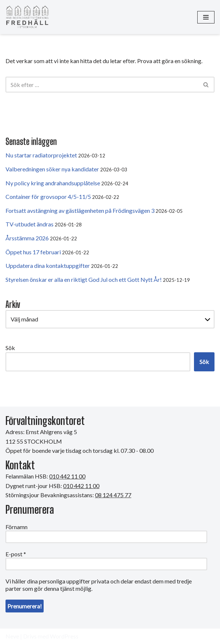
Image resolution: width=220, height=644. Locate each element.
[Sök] (102, 85)
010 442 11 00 (81, 486)
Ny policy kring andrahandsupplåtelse (53, 183)
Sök (10, 348)
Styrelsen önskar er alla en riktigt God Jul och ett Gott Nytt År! (84, 279)
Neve (12, 636)
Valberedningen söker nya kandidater (52, 169)
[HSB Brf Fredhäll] (27, 17)
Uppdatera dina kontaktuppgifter (48, 265)
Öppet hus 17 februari (33, 252)
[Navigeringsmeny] (206, 17)
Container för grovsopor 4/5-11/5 (48, 197)
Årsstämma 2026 (27, 238)
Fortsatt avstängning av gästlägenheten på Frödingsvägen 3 (80, 210)
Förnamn (16, 527)
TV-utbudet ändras (30, 224)
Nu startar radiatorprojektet (41, 155)
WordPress (64, 636)
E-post (16, 554)
